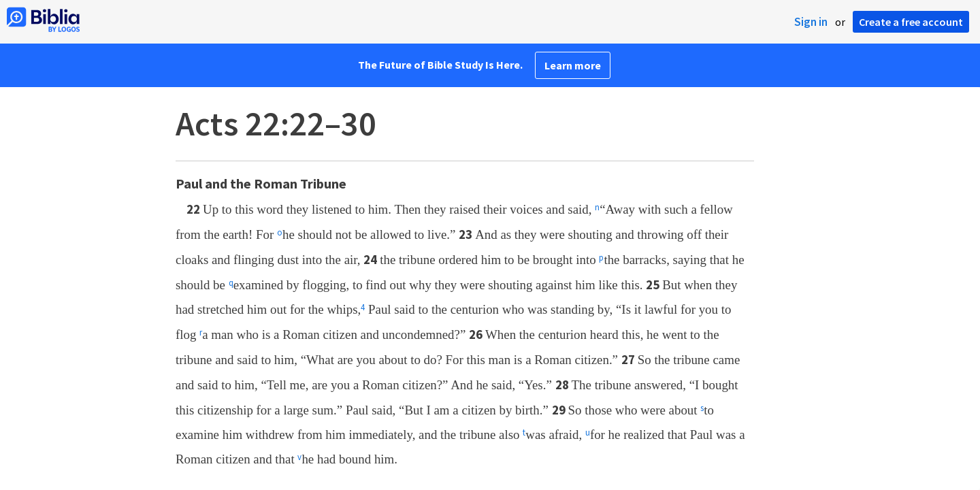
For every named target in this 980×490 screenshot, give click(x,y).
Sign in (811, 22)
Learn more (573, 65)
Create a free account (911, 22)
